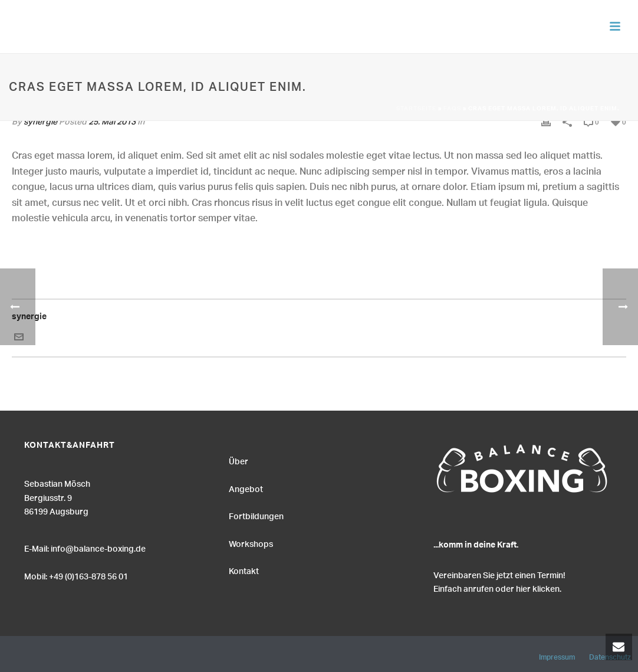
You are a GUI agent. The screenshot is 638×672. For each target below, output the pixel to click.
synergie (29, 318)
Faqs (452, 109)
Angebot (246, 488)
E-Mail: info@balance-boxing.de (85, 548)
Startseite (416, 109)
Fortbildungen (256, 515)
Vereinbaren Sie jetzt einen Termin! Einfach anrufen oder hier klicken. (499, 581)
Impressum (557, 655)
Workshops (251, 543)
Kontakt (244, 570)
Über (239, 460)
